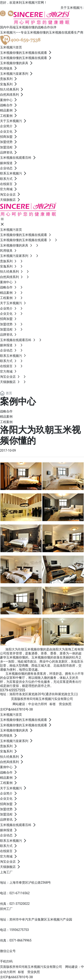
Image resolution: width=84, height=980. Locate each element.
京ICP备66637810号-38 (16, 709)
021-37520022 (19, 904)
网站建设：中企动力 (27, 704)
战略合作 (6, 411)
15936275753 (19, 930)
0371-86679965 (20, 940)
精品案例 (6, 416)
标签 (53, 704)
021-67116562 (19, 893)
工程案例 (6, 422)
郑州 (44, 704)
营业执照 (65, 704)
